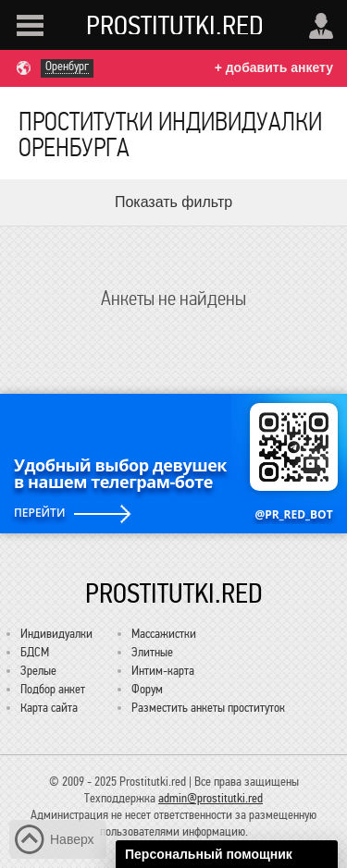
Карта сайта (49, 708)
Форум (147, 689)
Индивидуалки (56, 634)
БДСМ (35, 652)
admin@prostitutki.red (211, 798)
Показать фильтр (173, 202)
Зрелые (38, 671)
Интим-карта (163, 671)
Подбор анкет (53, 689)
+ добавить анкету (274, 67)
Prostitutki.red (175, 25)
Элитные (152, 652)
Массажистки (164, 634)
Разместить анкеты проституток (208, 708)
